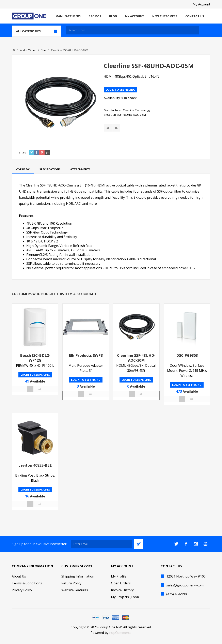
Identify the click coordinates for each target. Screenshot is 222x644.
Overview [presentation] (23, 169)
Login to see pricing (120, 90)
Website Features (75, 590)
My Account (201, 4)
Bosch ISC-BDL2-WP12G (35, 358)
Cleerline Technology (137, 110)
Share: (23, 152)
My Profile (119, 576)
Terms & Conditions (27, 583)
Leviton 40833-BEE (35, 465)
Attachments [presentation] (80, 169)
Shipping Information (78, 576)
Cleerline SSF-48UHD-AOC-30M (136, 358)
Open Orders (121, 583)
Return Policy (71, 583)
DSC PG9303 (187, 355)
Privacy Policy (22, 590)
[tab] (23, 169)
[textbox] (132, 30)
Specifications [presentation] (50, 169)
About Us (19, 576)
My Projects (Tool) (125, 597)
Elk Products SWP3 (86, 355)
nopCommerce (120, 633)
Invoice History (122, 590)
